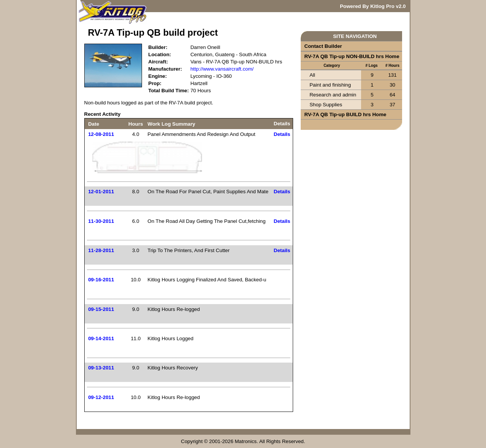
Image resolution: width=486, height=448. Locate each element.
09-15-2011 (101, 309)
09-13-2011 (101, 368)
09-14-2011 (101, 338)
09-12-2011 (101, 397)
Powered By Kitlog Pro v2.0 (373, 6)
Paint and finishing (330, 85)
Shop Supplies (326, 105)
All (312, 75)
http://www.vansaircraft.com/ (222, 69)
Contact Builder (323, 46)
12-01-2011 (101, 192)
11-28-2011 (101, 250)
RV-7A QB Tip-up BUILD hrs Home (346, 114)
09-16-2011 (101, 280)
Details (282, 134)
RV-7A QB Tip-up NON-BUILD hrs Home (352, 56)
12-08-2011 (101, 134)
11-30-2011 (101, 221)
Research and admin (333, 95)
